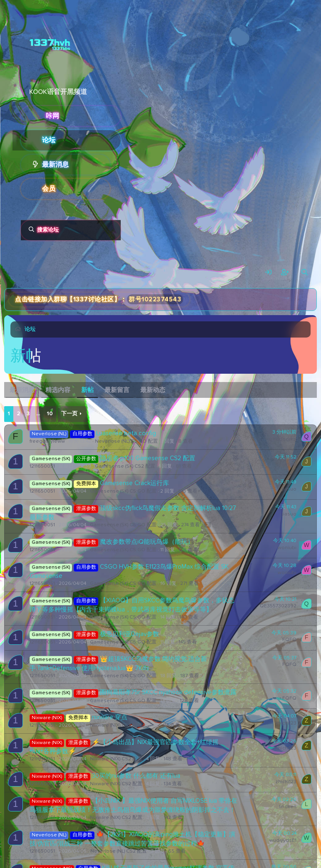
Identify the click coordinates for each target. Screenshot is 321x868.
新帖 (87, 390)
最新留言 (117, 390)
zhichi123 (286, 723)
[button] (116, 165)
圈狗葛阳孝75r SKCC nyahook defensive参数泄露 (168, 692)
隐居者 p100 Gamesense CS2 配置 (148, 458)
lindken (288, 807)
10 (50, 414)
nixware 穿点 (110, 717)
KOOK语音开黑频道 (58, 92)
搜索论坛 (48, 230)
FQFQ (289, 640)
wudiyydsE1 (283, 841)
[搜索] (305, 272)
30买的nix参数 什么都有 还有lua (136, 776)
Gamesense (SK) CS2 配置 (125, 466)
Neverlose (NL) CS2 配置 (119, 851)
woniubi (287, 548)
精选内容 (58, 390)
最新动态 (153, 390)
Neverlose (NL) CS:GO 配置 (126, 441)
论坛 (49, 140)
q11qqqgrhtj (283, 439)
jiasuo (289, 464)
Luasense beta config (126, 433)
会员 (49, 189)
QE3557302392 (278, 606)
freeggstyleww (47, 441)
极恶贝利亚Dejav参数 (129, 634)
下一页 (69, 414)
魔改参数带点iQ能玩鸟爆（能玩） (147, 542)
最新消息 (55, 165)
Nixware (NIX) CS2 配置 (116, 725)
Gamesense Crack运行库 (134, 483)
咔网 (52, 116)
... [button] (38, 414)
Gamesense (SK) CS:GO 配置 (123, 491)
